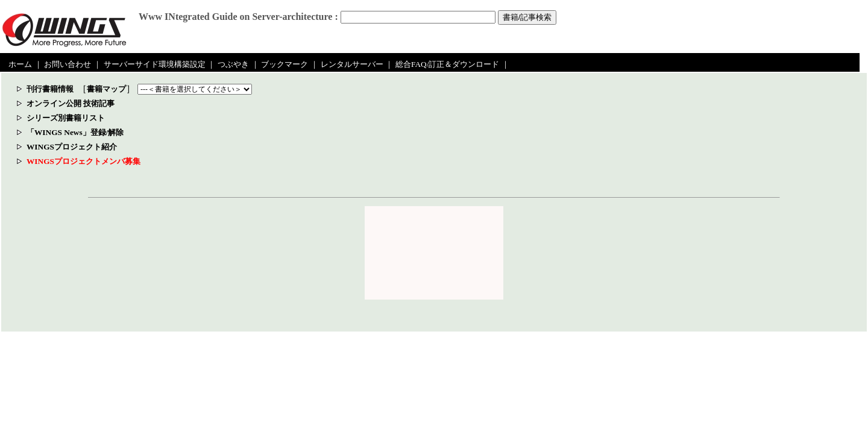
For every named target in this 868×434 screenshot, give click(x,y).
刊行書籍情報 (50, 89)
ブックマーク (285, 64)
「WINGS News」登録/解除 (75, 132)
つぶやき (233, 64)
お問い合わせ (68, 64)
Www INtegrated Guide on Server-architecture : (238, 17)
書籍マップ (106, 89)
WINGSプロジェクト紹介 (72, 147)
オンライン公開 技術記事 (71, 103)
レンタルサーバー (352, 64)
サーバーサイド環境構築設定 (155, 64)
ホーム (20, 64)
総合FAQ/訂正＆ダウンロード (447, 64)
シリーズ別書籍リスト (66, 118)
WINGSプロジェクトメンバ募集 (83, 161)
